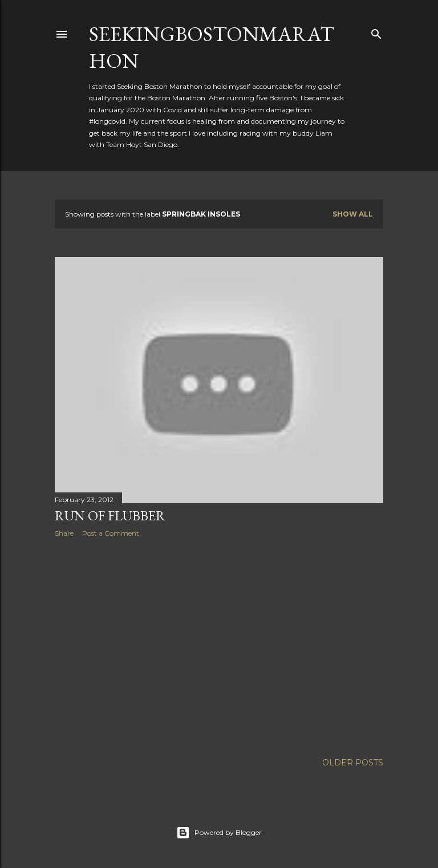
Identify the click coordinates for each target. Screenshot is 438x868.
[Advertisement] (219, 646)
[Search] (376, 32)
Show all (353, 214)
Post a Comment (111, 533)
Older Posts (353, 763)
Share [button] (64, 533)
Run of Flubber (110, 515)
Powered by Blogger (219, 833)
